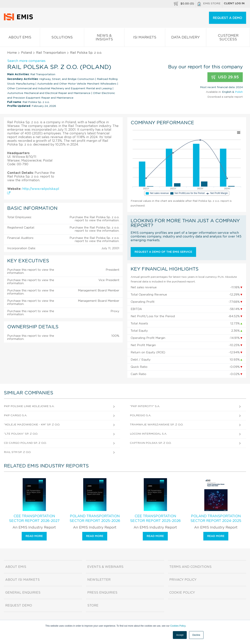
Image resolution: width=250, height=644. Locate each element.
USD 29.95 (225, 77)
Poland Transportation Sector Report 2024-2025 (216, 519)
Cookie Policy (182, 593)
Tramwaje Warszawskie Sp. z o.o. (157, 425)
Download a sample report (225, 97)
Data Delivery (186, 38)
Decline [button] (196, 635)
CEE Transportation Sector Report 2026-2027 (34, 519)
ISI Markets (145, 38)
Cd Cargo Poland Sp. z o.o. (25, 443)
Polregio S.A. (141, 415)
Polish (239, 92)
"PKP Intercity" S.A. (145, 406)
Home (12, 53)
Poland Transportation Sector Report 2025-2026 (95, 519)
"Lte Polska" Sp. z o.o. (21, 434)
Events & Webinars (105, 567)
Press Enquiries (102, 593)
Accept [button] (180, 635)
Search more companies (26, 61)
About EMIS (20, 38)
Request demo (19, 606)
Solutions (62, 38)
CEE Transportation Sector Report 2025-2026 (155, 519)
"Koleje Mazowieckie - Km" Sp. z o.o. (32, 425)
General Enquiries (23, 593)
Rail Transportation (51, 53)
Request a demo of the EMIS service (163, 252)
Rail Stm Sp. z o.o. (17, 452)
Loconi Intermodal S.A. (148, 434)
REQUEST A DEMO (228, 18)
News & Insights (104, 38)
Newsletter (99, 580)
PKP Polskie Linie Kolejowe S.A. (29, 406)
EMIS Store (209, 4)
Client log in (234, 4)
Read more (34, 536)
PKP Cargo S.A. (16, 415)
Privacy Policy (183, 580)
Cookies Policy (178, 626)
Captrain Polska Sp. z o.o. (151, 443)
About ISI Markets (22, 580)
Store (93, 606)
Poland (26, 53)
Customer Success (228, 38)
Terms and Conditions (190, 567)
